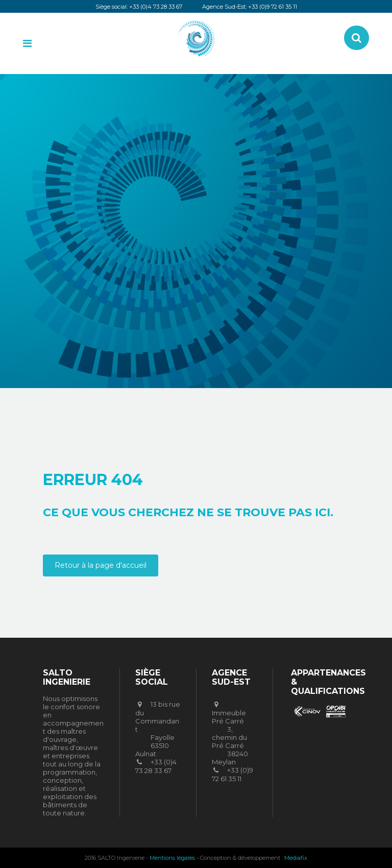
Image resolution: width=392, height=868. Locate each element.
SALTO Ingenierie (206, 231)
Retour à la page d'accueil (101, 565)
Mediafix (296, 858)
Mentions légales (172, 858)
